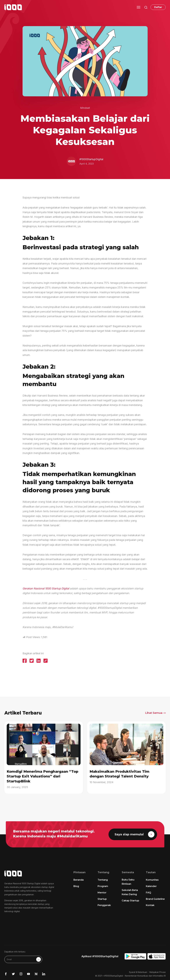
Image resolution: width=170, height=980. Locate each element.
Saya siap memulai (135, 834)
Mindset (85, 108)
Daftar (158, 7)
